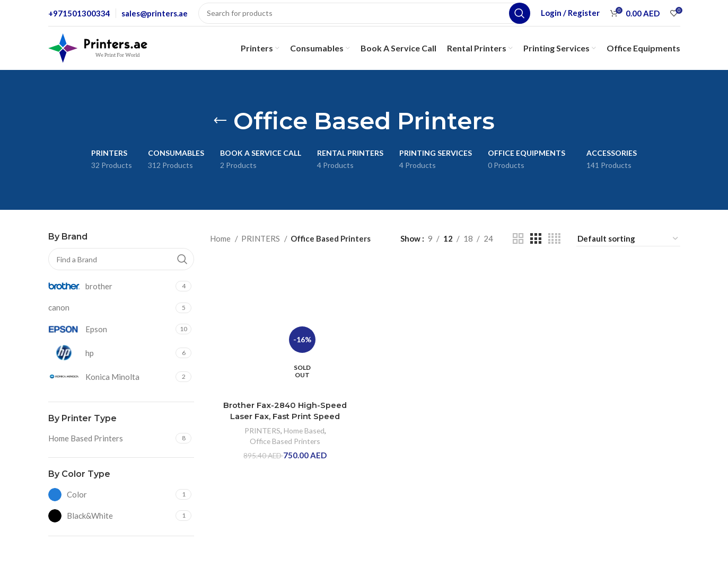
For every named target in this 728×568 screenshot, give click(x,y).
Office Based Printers (285, 441)
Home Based (304, 430)
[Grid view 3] (536, 239)
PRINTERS (261, 238)
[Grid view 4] (554, 239)
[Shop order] (628, 239)
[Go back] (220, 121)
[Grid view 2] (518, 239)
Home (221, 238)
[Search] (364, 13)
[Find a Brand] (121, 259)
